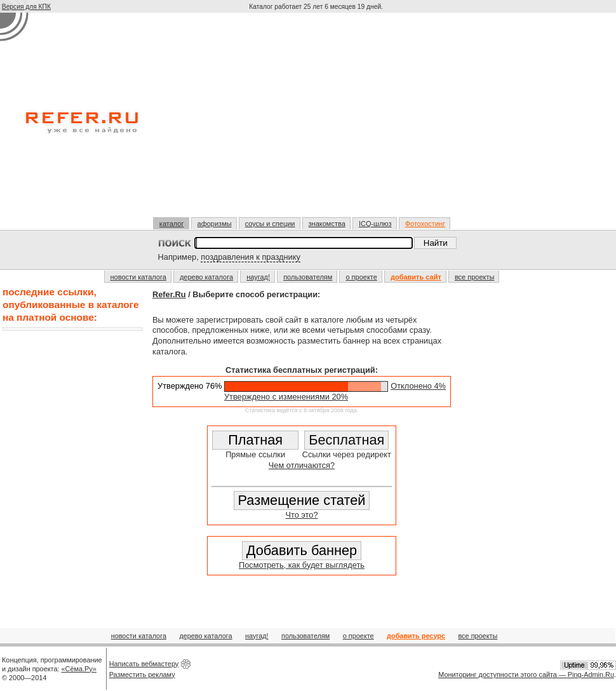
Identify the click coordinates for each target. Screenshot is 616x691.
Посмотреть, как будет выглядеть (302, 565)
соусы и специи (270, 224)
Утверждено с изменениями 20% (286, 397)
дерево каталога (206, 277)
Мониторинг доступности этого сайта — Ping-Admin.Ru (526, 674)
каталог (172, 224)
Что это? (301, 515)
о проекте (361, 277)
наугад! (258, 277)
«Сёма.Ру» (79, 669)
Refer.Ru (169, 294)
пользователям (308, 277)
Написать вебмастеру (144, 664)
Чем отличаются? (302, 465)
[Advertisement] (317, 120)
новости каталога (138, 277)
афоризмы (215, 224)
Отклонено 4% (418, 386)
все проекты (475, 277)
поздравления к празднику (251, 257)
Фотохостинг (425, 224)
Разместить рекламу (142, 674)
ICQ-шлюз (375, 224)
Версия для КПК (26, 7)
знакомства (327, 224)
